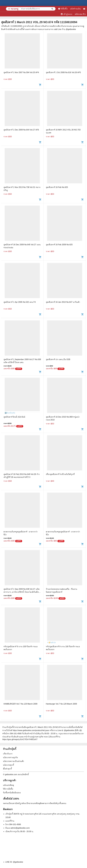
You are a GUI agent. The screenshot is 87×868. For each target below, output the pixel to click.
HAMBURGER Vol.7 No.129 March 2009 (20, 704)
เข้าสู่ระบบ (67, 14)
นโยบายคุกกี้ (8, 765)
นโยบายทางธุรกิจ (10, 757)
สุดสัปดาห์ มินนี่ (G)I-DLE (14, 417)
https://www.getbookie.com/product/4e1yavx (31, 730)
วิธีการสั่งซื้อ (8, 789)
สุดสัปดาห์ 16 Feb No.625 (57, 187)
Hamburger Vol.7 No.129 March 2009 (61, 704)
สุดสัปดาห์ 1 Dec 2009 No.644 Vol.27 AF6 (21, 130)
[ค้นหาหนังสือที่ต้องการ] (53, 9)
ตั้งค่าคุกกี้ (7, 769)
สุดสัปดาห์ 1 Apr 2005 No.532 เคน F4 (20, 302)
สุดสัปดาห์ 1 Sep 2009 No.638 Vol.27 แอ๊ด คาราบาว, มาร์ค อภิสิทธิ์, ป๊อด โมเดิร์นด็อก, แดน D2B (22, 592)
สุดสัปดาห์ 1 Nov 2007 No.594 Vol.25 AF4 (21, 72)
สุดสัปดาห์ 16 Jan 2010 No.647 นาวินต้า (63, 302)
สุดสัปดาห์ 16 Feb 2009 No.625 (59, 245)
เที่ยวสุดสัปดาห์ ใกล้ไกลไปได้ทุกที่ (60, 474)
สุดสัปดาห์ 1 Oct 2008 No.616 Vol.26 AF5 (63, 72)
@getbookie (18, 862)
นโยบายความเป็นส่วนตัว (14, 761)
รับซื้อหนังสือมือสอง (12, 793)
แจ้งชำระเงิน (75, 9)
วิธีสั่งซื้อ (63, 9)
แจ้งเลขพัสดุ (8, 785)
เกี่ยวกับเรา (8, 754)
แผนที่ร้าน (10, 821)
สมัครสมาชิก (80, 14)
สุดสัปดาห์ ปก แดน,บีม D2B (58, 359)
